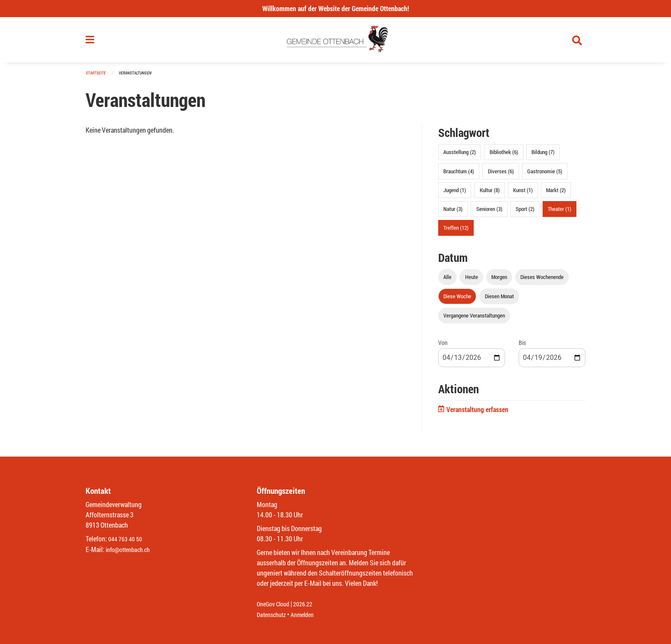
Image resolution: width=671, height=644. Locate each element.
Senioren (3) (489, 212)
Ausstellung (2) (460, 156)
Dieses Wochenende (542, 281)
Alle (447, 281)
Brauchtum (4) (459, 175)
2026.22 (309, 604)
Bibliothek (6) (504, 156)
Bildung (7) (543, 156)
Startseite (97, 77)
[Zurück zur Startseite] (336, 42)
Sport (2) (525, 212)
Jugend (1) (455, 193)
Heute (472, 281)
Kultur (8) (490, 193)
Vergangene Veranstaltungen (474, 319)
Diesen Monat (499, 300)
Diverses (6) (501, 175)
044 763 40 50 (127, 539)
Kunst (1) (523, 193)
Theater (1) (560, 212)
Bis (522, 346)
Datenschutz (273, 615)
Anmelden (308, 615)
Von (443, 346)
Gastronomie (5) (545, 175)
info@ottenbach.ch (131, 550)
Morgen (499, 281)
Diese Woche (457, 300)
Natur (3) (453, 212)
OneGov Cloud (275, 604)
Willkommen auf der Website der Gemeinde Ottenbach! (336, 8)
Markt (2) (556, 193)
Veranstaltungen (139, 77)
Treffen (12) (456, 231)
